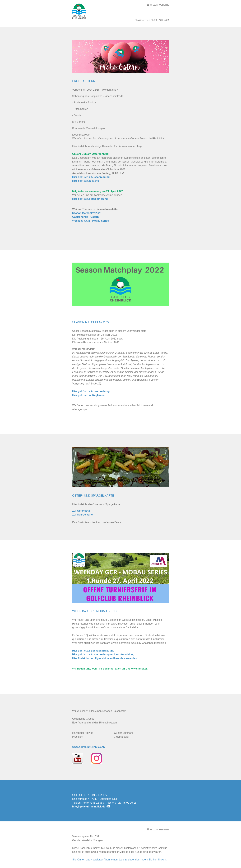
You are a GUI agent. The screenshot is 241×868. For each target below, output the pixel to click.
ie (75, 177)
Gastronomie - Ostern (85, 217)
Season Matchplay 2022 (87, 213)
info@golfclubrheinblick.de (89, 807)
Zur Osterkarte (81, 511)
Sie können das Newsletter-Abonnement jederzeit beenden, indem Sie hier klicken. (119, 860)
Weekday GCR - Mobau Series (90, 221)
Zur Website (160, 5)
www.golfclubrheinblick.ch (88, 747)
